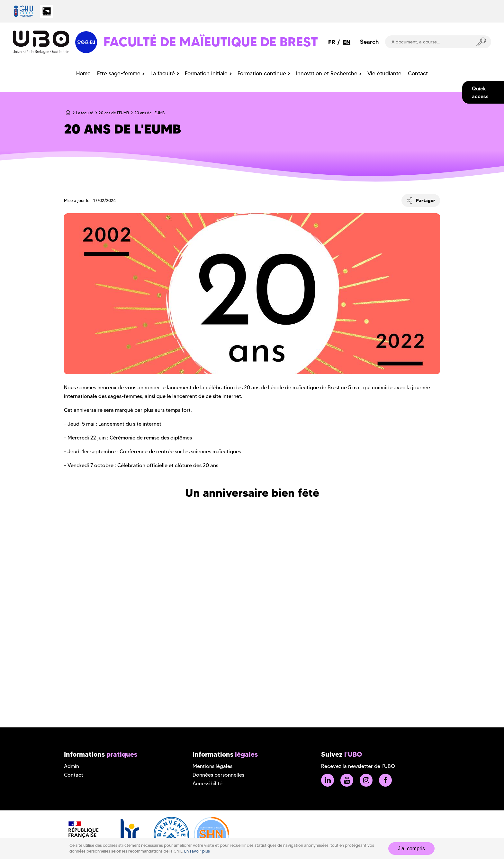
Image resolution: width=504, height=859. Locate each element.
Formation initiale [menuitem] (206, 73)
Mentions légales (212, 766)
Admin (72, 766)
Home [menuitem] (83, 73)
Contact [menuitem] (418, 73)
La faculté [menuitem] (163, 73)
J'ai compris (411, 849)
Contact (74, 775)
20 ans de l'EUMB (114, 113)
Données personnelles (218, 775)
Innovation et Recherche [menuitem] (327, 73)
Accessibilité (207, 784)
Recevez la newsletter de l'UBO (358, 766)
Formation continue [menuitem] (262, 73)
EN (347, 42)
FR (332, 42)
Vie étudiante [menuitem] (384, 73)
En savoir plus (197, 851)
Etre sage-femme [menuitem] (119, 73)
